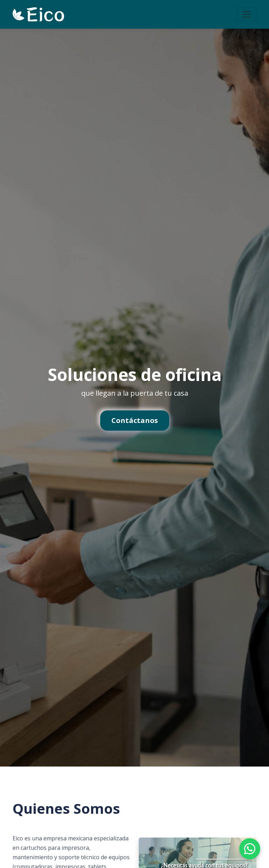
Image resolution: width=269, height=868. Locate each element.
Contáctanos (135, 420)
